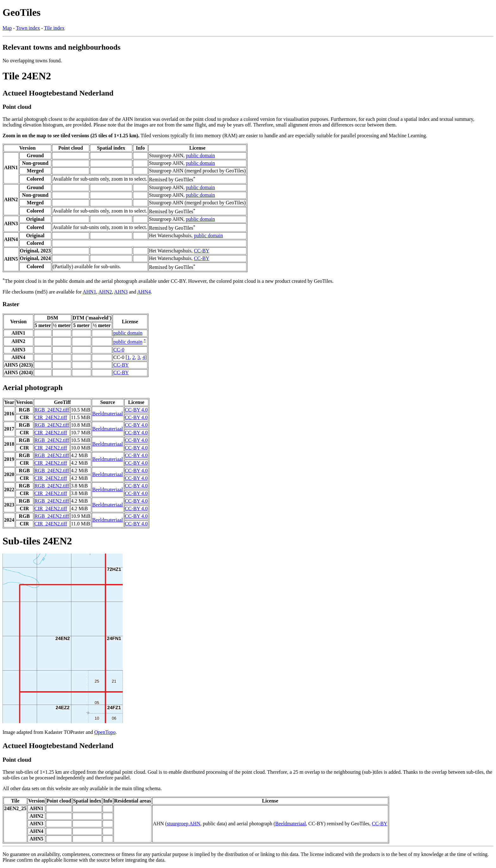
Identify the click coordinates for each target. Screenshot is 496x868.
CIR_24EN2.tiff (51, 417)
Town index (28, 28)
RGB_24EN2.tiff (52, 410)
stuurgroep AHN (183, 824)
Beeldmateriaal (108, 414)
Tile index (54, 28)
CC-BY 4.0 (136, 410)
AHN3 (121, 292)
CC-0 (119, 350)
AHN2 (105, 292)
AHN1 (89, 292)
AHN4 (144, 292)
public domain (201, 155)
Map (7, 28)
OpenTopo (105, 732)
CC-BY (202, 251)
